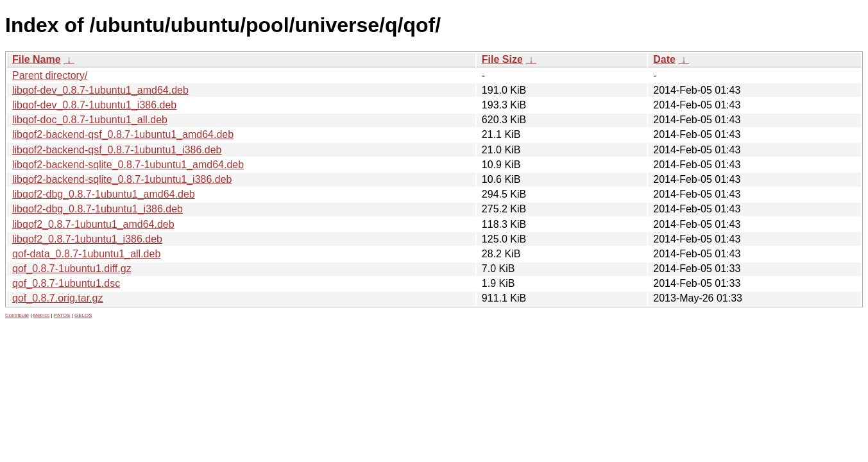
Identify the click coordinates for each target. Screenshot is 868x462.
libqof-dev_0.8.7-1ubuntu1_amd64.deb (100, 90)
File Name (37, 59)
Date (664, 59)
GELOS (83, 315)
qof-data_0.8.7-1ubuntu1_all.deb (86, 254)
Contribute (17, 315)
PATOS (62, 315)
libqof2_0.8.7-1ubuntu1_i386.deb (87, 239)
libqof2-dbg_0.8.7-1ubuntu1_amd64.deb (104, 194)
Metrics (41, 315)
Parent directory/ (50, 75)
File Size (502, 59)
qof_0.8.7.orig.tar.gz (57, 298)
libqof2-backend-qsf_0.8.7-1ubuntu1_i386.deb (117, 150)
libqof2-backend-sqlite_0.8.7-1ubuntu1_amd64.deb (128, 165)
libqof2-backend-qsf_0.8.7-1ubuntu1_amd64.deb (123, 134)
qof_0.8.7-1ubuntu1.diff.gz (72, 269)
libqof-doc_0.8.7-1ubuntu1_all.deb (90, 120)
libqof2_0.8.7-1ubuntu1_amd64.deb (93, 224)
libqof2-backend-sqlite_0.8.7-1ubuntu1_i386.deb (122, 179)
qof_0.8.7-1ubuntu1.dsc (66, 283)
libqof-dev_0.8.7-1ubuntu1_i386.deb (94, 105)
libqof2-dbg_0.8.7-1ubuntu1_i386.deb (98, 209)
